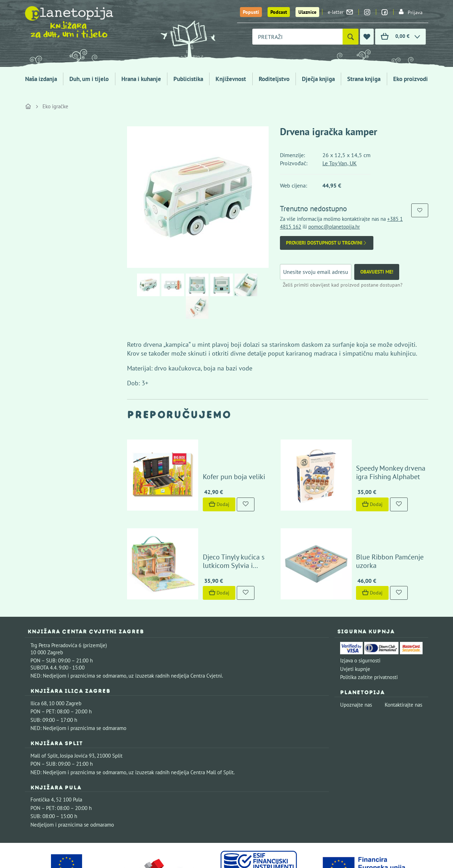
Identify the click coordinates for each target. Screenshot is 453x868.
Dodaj (199, 482)
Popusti (251, 12)
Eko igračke (55, 106)
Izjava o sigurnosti (360, 616)
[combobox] (297, 37)
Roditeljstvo (274, 79)
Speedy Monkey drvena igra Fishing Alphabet (377, 450)
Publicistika (188, 79)
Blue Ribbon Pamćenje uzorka (381, 521)
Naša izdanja (41, 79)
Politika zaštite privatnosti (369, 633)
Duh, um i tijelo (89, 79)
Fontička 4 (42, 755)
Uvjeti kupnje (355, 624)
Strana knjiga (364, 79)
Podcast (279, 12)
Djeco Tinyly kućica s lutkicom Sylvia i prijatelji (227, 517)
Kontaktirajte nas (403, 660)
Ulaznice (307, 12)
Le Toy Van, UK (340, 163)
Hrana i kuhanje (141, 79)
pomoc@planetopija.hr (334, 227)
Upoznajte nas (356, 660)
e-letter (340, 12)
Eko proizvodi (411, 79)
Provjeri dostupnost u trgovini (327, 243)
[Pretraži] (351, 37)
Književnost (231, 79)
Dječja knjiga (318, 79)
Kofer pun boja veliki (213, 454)
